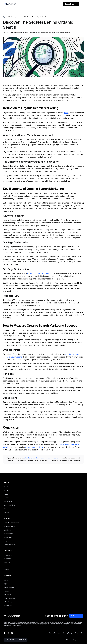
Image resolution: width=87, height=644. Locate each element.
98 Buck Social (8, 555)
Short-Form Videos (9, 526)
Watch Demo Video (9, 505)
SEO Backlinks (8, 537)
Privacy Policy (8, 605)
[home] (10, 4)
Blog (5, 509)
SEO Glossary (12, 17)
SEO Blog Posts (8, 534)
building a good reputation (39, 273)
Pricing (6, 490)
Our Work (6, 494)
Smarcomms (7, 559)
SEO (66, 113)
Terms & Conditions (9, 598)
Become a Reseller (9, 545)
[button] (82, 4)
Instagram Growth (9, 541)
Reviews (6, 498)
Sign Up (6, 580)
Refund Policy (8, 602)
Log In (5, 584)
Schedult (6, 570)
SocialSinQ (7, 562)
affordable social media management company (42, 458)
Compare (6, 591)
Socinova (6, 566)
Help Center (7, 595)
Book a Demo (8, 501)
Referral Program (9, 587)
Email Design (7, 530)
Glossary (6, 512)
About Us (6, 487)
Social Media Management (11, 523)
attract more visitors (34, 447)
